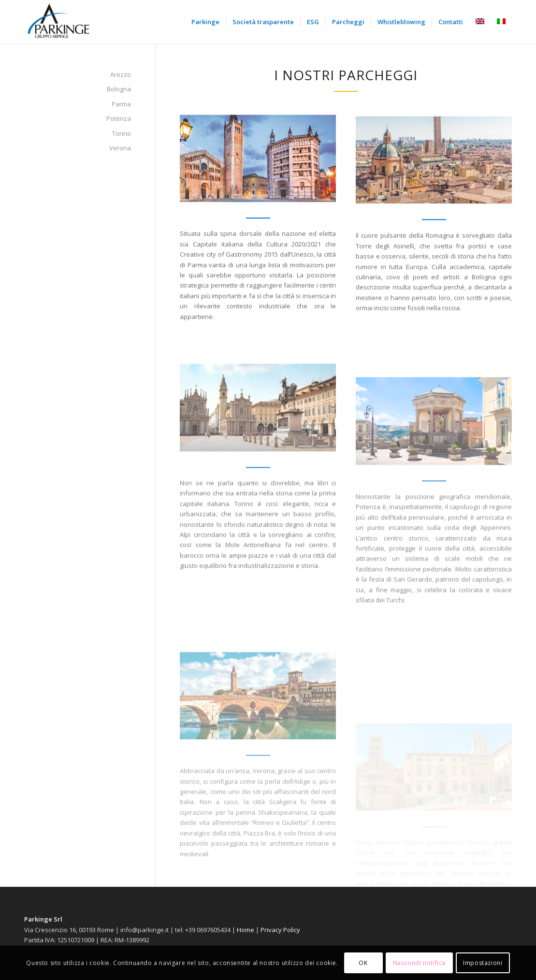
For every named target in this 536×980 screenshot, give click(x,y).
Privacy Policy (280, 930)
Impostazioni (483, 963)
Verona (120, 148)
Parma (121, 104)
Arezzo (121, 74)
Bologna (119, 89)
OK (363, 963)
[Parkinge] (59, 22)
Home (246, 930)
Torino (122, 133)
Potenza (119, 118)
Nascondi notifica (419, 963)
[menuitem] (205, 22)
